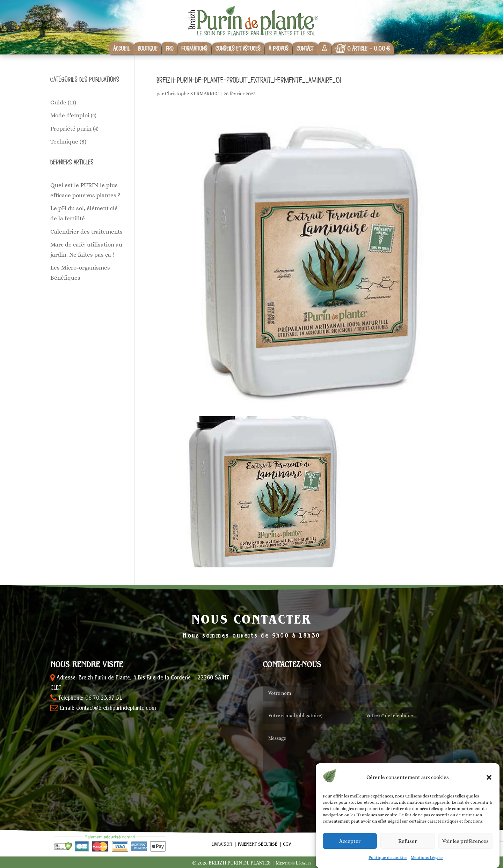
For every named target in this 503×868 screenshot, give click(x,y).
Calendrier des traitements (86, 232)
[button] (489, 777)
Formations (194, 48)
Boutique (148, 48)
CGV (287, 845)
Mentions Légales (427, 858)
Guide (58, 102)
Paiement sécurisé (258, 845)
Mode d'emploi (70, 115)
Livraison (222, 845)
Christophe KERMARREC (192, 94)
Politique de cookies (388, 858)
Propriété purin (71, 129)
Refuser (407, 841)
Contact (305, 48)
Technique (64, 142)
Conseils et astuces (238, 48)
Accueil (122, 48)
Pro (169, 48)
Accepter (350, 841)
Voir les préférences (465, 841)
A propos (279, 48)
